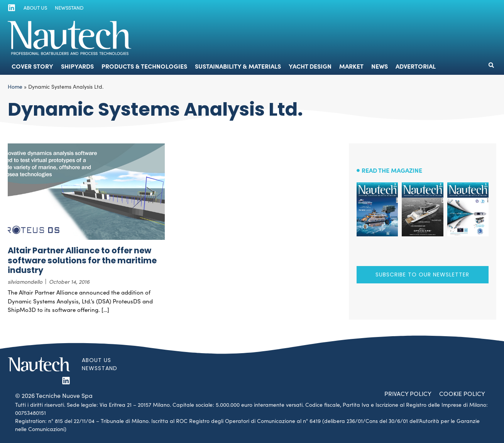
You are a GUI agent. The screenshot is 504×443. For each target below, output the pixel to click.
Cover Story (32, 66)
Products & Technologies (144, 66)
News (380, 66)
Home (15, 87)
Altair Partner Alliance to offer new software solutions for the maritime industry (82, 260)
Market (351, 66)
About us (35, 8)
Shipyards (77, 66)
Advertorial (416, 66)
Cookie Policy (462, 393)
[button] (491, 65)
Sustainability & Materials (238, 66)
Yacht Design (310, 66)
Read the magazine (392, 170)
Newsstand (69, 8)
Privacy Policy (407, 393)
